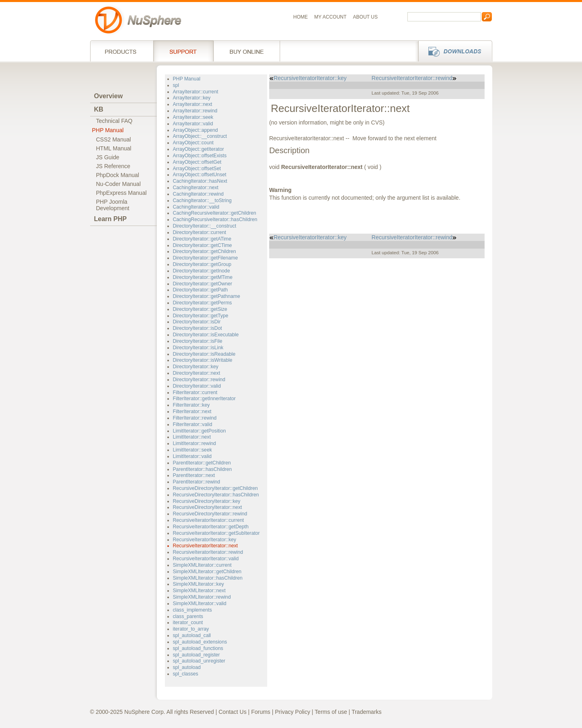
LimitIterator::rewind (195, 443)
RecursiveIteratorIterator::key (205, 540)
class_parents (188, 616)
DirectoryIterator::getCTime (202, 245)
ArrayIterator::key (192, 98)
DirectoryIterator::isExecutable (206, 335)
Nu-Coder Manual (119, 184)
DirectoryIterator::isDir (197, 322)
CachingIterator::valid (196, 207)
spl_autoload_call (192, 635)
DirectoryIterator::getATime (202, 239)
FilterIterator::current (195, 392)
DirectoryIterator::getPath (200, 290)
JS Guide (108, 157)
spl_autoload (187, 667)
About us (365, 17)
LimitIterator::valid (192, 456)
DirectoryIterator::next (197, 373)
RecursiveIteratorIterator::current (209, 520)
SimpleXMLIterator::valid (200, 604)
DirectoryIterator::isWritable (203, 360)
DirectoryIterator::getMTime (203, 277)
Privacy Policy (292, 712)
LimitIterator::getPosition (199, 431)
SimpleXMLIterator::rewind (202, 597)
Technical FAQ (114, 121)
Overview (109, 96)
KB (99, 109)
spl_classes (186, 674)
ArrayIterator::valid (193, 124)
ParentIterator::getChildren (202, 463)
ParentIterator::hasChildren (202, 469)
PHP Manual (108, 130)
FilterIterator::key (191, 405)
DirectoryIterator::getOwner (203, 284)
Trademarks (367, 712)
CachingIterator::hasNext (200, 181)
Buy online (247, 51)
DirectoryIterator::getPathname (207, 296)
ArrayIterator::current (196, 92)
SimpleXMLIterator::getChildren (207, 572)
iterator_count (188, 622)
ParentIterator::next (194, 475)
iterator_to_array (191, 629)
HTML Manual (114, 148)
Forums (260, 712)
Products (122, 51)
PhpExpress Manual (121, 193)
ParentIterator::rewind (197, 482)
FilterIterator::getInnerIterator (205, 399)
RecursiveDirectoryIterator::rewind (210, 514)
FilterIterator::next (192, 411)
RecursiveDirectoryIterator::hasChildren (216, 495)
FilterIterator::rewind (195, 418)
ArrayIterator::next (193, 104)
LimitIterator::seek (193, 450)
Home (301, 17)
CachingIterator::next (196, 188)
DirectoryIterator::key (196, 367)
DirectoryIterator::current (200, 232)
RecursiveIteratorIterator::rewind (208, 552)
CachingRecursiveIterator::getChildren (215, 213)
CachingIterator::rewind (198, 194)
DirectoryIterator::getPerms (202, 303)
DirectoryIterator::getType (201, 316)
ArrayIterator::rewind (195, 111)
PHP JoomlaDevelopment (113, 205)
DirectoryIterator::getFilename (206, 258)
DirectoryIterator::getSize (200, 309)
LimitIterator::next (192, 437)
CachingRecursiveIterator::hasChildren (215, 219)
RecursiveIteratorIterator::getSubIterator (216, 533)
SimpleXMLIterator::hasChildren (208, 578)
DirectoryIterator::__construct (205, 226)
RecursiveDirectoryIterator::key (207, 501)
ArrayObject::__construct (200, 136)
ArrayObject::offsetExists (200, 156)
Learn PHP (111, 219)
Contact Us (233, 712)
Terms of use (331, 712)
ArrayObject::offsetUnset (200, 175)
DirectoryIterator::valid (197, 386)
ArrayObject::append (196, 130)
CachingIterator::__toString (202, 200)
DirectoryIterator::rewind (199, 380)
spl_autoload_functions (198, 648)
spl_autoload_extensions (200, 642)
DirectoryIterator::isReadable (204, 354)
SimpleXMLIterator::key (199, 584)
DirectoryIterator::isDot (198, 328)
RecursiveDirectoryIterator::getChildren (215, 488)
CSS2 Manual (114, 139)
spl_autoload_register (196, 655)
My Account (331, 17)
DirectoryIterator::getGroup (202, 264)
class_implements (193, 610)
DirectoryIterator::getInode (201, 271)
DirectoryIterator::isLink (198, 348)
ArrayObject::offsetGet (197, 162)
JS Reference (113, 166)
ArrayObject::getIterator (199, 149)
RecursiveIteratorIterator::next (206, 546)
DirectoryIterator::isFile (198, 341)
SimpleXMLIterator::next (199, 591)
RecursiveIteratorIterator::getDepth (211, 527)
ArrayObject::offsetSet (197, 169)
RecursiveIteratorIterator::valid (206, 559)
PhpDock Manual (118, 175)
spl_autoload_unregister (199, 661)
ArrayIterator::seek (193, 117)
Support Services (183, 51)
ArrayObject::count (193, 143)
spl (176, 85)
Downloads (453, 51)
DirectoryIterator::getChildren (205, 251)
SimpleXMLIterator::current (202, 565)
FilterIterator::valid (193, 424)
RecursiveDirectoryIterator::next (208, 507)
